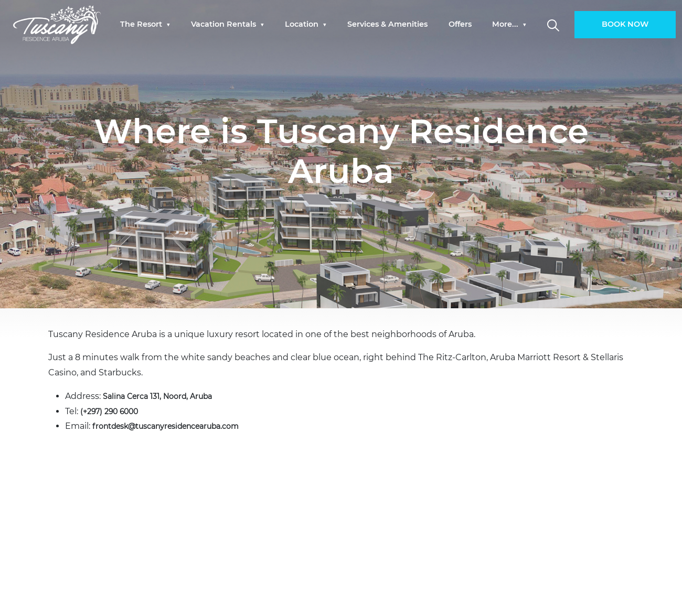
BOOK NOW (625, 25)
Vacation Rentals (225, 25)
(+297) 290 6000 (114, 411)
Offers (460, 25)
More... (506, 25)
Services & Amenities (387, 25)
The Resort (142, 25)
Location (303, 25)
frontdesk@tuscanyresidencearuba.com (177, 426)
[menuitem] (145, 25)
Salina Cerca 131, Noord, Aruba (164, 396)
